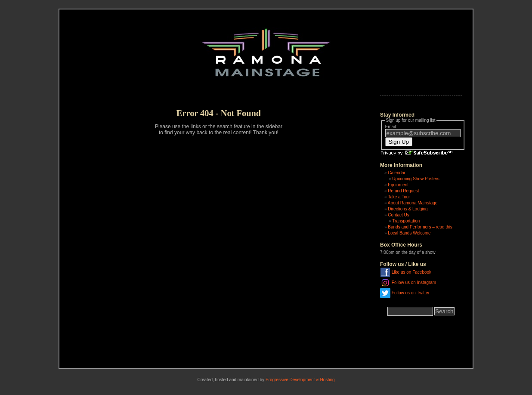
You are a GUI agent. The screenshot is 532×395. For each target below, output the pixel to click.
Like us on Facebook (411, 272)
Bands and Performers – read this (420, 227)
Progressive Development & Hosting (300, 380)
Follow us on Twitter (411, 292)
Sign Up (399, 142)
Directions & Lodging (408, 209)
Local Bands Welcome (409, 233)
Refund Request (403, 191)
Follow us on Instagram (414, 282)
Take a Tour (399, 197)
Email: (391, 127)
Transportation (406, 221)
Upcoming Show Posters (416, 179)
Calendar (397, 173)
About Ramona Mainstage (413, 203)
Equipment (398, 185)
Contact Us (398, 215)
